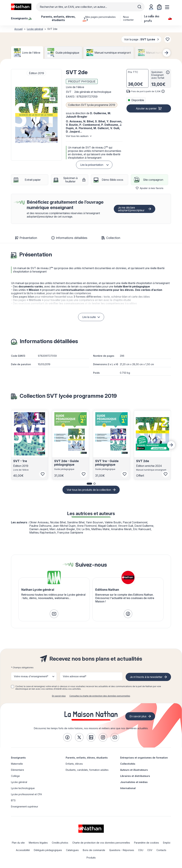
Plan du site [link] (18, 843)
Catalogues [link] (72, 850)
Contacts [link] (161, 850)
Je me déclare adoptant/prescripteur (131, 209)
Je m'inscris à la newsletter (146, 677)
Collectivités (128, 764)
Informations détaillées (69, 238)
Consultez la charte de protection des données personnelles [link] (100, 696)
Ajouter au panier (146, 108)
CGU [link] (141, 850)
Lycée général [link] (19, 782)
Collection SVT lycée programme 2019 (92, 105)
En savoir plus (59, 696)
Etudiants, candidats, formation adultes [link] (87, 770)
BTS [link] (13, 800)
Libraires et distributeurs (135, 776)
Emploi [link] (167, 843)
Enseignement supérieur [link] (25, 806)
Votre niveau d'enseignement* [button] (31, 676)
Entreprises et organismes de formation (144, 758)
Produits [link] (91, 858)
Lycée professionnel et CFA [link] (26, 794)
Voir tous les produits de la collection (89, 490)
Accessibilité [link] (23, 850)
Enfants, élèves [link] (74, 764)
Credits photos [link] (60, 843)
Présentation (26, 238)
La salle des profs (158, 18)
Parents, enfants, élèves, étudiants (87, 758)
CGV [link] (150, 850)
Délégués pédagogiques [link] (48, 850)
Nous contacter (128, 18)
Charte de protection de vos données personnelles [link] (101, 843)
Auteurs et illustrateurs (134, 770)
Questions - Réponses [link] (122, 850)
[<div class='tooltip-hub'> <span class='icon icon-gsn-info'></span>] (168, 72)
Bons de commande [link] (94, 850)
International (128, 788)
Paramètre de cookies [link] (147, 843)
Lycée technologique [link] (23, 788)
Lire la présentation (92, 165)
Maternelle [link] (17, 764)
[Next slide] (167, 53)
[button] (36, 115)
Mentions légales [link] (38, 843)
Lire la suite (89, 317)
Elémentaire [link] (18, 770)
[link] (54, 614)
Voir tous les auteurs (77, 136)
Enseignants (18, 758)
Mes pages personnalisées (100, 18)
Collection (111, 238)
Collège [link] (15, 776)
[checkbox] (13, 687)
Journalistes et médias (134, 782)
